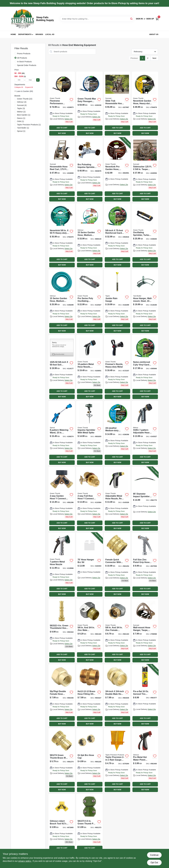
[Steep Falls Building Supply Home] (23, 19)
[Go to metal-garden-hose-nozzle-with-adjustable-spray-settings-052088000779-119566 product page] (62, 565)
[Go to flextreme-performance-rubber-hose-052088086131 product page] (62, 104)
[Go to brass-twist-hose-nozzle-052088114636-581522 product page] (62, 631)
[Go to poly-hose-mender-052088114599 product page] (145, 761)
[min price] (19, 80)
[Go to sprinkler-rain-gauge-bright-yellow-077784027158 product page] (117, 761)
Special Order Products (27, 65)
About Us (154, 34)
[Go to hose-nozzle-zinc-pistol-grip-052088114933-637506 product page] (145, 565)
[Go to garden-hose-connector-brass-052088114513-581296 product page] (62, 499)
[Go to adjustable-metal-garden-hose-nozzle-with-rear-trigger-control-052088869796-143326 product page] (117, 499)
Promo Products (24, 54)
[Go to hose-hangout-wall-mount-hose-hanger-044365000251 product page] (145, 631)
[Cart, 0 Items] (157, 19)
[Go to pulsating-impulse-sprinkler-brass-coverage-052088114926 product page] (89, 170)
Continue (154, 855)
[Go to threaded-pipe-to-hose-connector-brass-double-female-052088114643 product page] (62, 696)
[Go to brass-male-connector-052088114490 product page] (62, 761)
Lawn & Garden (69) (25, 91)
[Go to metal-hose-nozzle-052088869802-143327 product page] (145, 433)
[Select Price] (38, 80)
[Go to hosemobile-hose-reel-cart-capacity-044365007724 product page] (62, 170)
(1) (24, 115)
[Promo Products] (15, 53)
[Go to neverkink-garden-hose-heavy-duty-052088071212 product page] (62, 236)
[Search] (132, 19)
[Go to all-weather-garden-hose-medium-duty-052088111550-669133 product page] (89, 236)
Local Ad (50, 34)
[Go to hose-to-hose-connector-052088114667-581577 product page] (145, 696)
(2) (21, 112)
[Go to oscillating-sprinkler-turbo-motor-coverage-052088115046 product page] (145, 236)
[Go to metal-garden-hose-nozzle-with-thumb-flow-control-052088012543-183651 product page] (89, 367)
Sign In (139, 19)
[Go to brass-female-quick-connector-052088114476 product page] (117, 565)
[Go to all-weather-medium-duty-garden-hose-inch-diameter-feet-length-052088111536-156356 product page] (117, 433)
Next (154, 58)
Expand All (29, 87)
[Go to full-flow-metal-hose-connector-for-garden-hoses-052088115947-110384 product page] (89, 499)
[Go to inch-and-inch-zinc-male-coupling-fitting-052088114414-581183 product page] (89, 631)
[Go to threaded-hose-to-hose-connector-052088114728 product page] (117, 696)
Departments (25, 34)
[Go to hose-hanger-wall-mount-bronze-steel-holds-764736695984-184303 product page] (89, 565)
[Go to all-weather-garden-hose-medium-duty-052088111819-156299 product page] (62, 302)
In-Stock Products (24, 62)
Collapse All (19, 87)
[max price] (30, 80)
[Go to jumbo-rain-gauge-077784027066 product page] (117, 302)
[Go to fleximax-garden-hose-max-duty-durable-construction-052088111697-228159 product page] (89, 104)
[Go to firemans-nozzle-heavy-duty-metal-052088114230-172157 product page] (117, 367)
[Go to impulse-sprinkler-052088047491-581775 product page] (145, 499)
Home (13, 34)
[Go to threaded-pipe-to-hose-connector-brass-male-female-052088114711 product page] (89, 696)
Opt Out (154, 863)
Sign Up (150, 19)
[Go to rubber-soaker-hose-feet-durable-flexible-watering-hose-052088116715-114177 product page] (62, 367)
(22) (25, 99)
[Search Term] (97, 19)
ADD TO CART (62, 128)
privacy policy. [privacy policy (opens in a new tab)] (25, 861)
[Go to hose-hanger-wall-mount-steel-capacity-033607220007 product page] (145, 302)
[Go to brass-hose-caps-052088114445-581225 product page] (89, 761)
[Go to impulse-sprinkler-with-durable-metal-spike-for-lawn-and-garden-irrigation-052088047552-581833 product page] (89, 433)
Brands (39, 34)
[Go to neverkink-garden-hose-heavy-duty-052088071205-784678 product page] (145, 104)
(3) (21, 108)
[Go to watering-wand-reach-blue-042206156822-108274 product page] (62, 433)
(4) (22, 102)
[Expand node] (15, 91)
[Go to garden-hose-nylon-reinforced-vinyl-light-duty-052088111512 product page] (117, 236)
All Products (22, 58)
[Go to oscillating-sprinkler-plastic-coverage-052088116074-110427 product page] (89, 302)
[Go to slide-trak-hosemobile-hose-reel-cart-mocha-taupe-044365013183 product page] (117, 104)
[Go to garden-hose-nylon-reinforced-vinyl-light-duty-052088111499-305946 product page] (145, 367)
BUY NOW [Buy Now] (62, 133)
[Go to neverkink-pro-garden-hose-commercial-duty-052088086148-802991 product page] (117, 170)
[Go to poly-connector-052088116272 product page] (62, 825)
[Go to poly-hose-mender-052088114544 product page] (89, 825)
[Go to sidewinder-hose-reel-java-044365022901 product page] (145, 170)
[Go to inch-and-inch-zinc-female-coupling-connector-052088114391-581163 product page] (117, 631)
